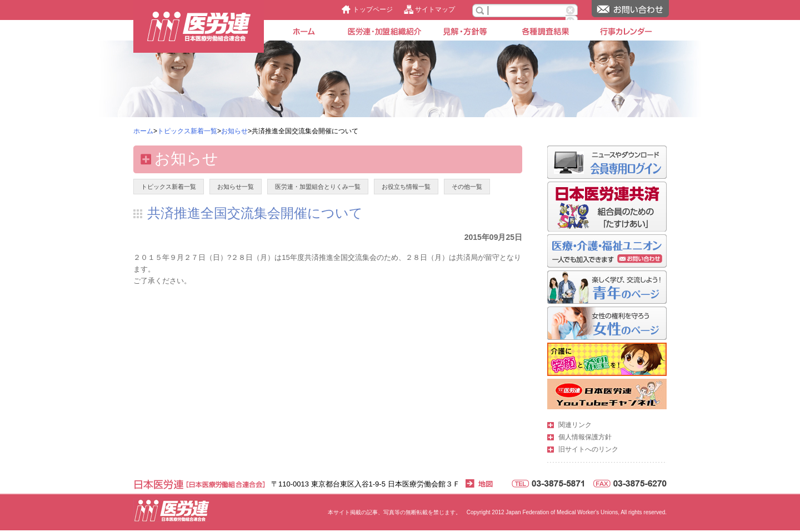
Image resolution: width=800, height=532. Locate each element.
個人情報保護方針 (585, 437)
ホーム (143, 131)
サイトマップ (435, 9)
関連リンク (575, 425)
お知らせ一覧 (236, 187)
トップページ (373, 9)
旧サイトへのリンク (588, 449)
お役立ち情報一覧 (406, 187)
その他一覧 (467, 187)
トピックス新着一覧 (187, 131)
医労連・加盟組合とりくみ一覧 (318, 187)
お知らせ (234, 131)
